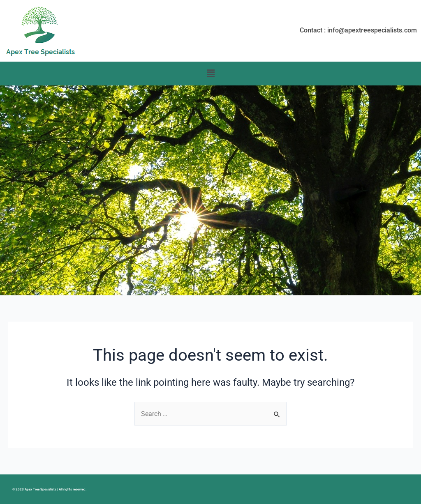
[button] (210, 74)
